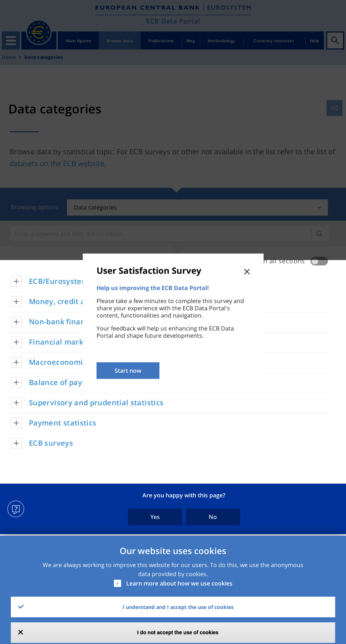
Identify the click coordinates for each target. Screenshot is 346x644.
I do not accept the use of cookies (178, 632)
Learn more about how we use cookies (179, 583)
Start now (128, 371)
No (213, 517)
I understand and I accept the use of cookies (178, 607)
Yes (155, 517)
